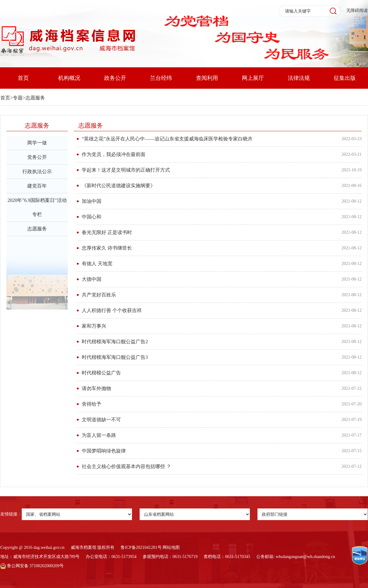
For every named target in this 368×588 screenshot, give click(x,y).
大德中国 (92, 279)
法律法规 (299, 78)
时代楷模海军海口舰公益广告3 (115, 357)
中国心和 (92, 217)
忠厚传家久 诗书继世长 (107, 248)
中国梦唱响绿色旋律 (104, 451)
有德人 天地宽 (97, 264)
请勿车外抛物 (96, 388)
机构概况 (69, 78)
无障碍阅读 (357, 11)
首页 (23, 78)
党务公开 (37, 157)
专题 (18, 98)
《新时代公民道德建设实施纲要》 (118, 186)
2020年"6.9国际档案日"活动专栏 (37, 207)
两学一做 (37, 143)
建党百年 (37, 186)
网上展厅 (253, 78)
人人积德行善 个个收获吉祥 (112, 310)
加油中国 (92, 201)
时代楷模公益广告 (101, 373)
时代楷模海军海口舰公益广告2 (115, 342)
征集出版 (345, 78)
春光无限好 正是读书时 (107, 232)
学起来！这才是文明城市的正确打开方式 (126, 170)
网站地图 (171, 547)
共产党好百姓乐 (99, 295)
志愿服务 (35, 98)
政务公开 (115, 78)
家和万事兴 (94, 326)
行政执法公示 (37, 171)
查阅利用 (207, 78)
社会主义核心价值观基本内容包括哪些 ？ (126, 466)
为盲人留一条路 (99, 435)
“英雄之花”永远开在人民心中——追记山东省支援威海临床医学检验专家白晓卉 (167, 139)
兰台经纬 (161, 78)
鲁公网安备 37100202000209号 (32, 566)
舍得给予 (92, 404)
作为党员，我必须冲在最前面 (114, 154)
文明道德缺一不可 (101, 420)
